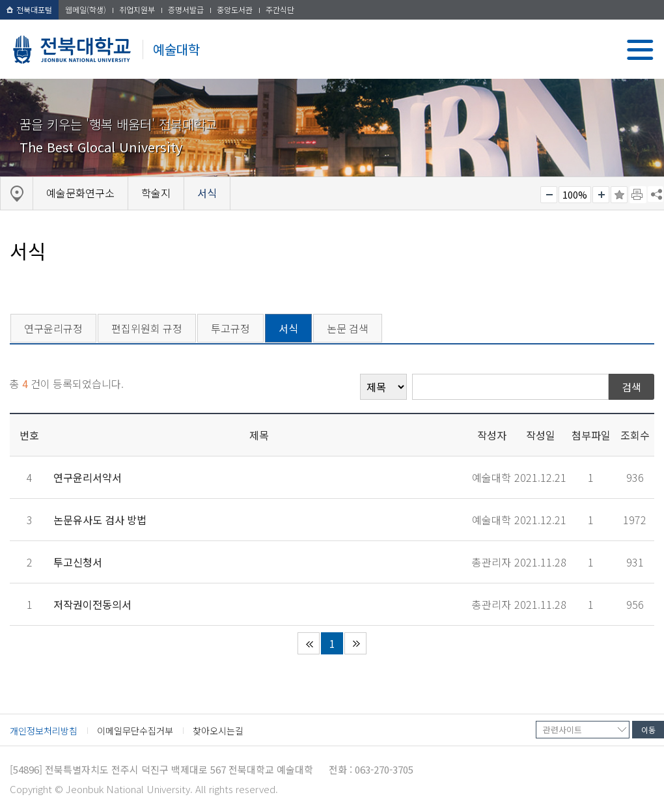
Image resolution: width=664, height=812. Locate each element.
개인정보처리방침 (44, 731)
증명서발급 (186, 9)
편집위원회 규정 (147, 328)
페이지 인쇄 (638, 195)
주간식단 (280, 9)
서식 (288, 328)
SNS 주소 (656, 194)
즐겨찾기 (619, 195)
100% (575, 195)
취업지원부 (137, 9)
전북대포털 (29, 9)
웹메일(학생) (86, 9)
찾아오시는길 (218, 731)
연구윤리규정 (53, 328)
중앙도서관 (235, 9)
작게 (549, 195)
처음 (309, 643)
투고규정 (230, 328)
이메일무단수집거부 (135, 731)
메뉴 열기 (640, 50)
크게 (601, 195)
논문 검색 (348, 328)
